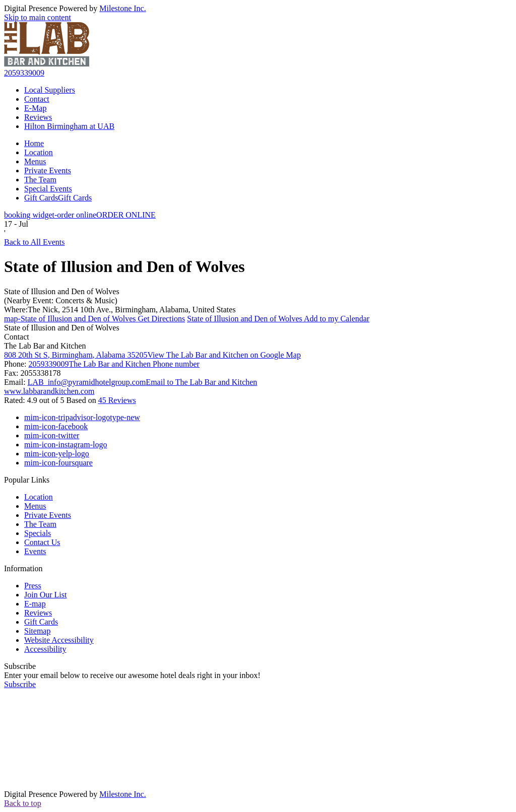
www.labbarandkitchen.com (49, 391)
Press (33, 586)
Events (35, 551)
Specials (38, 533)
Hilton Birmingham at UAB (69, 126)
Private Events (48, 171)
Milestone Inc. (122, 8)
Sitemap (37, 631)
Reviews (38, 117)
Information (23, 568)
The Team (40, 180)
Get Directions (94, 319)
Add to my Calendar (278, 319)
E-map (35, 604)
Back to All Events (34, 242)
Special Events (48, 189)
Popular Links (27, 480)
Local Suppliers (50, 90)
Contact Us (42, 542)
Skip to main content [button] (38, 17)
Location (39, 152)
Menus (35, 161)
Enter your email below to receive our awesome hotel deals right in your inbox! (132, 675)
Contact (37, 99)
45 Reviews (117, 400)
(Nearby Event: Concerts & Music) (61, 300)
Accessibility (45, 649)
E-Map (35, 108)
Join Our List (45, 595)
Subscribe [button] (20, 684)
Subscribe (20, 666)
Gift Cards (58, 198)
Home (34, 143)
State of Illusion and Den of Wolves (62, 291)
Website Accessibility (59, 640)
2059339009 (24, 73)
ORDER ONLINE (80, 215)
